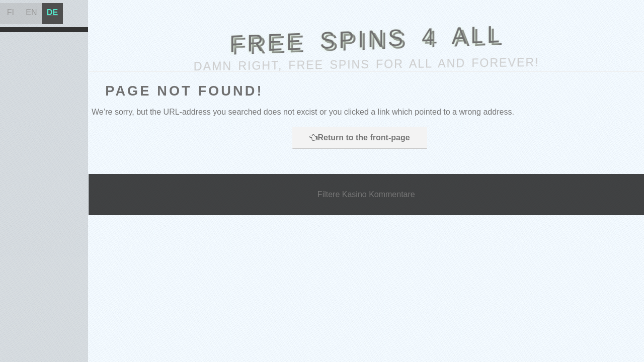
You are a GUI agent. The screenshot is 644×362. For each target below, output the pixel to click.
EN (31, 12)
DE (52, 12)
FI (11, 12)
